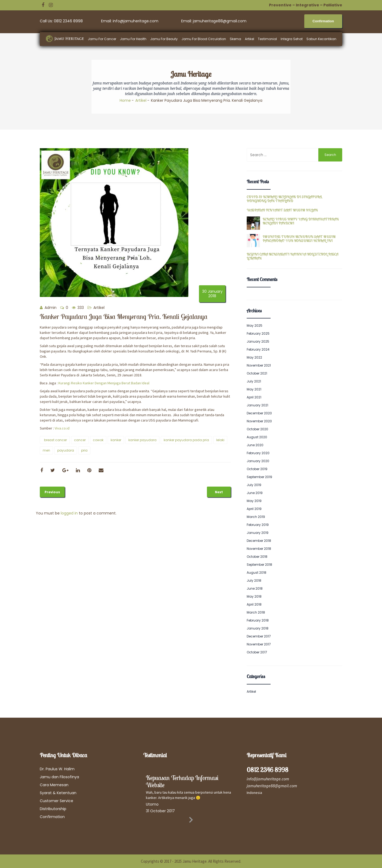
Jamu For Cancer (102, 39)
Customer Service (57, 801)
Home (125, 100)
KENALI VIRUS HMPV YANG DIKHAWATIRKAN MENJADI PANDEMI (301, 221)
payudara (66, 450)
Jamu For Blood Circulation (204, 39)
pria (84, 450)
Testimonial (267, 39)
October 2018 (257, 557)
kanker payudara (142, 440)
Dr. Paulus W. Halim (57, 769)
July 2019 (254, 485)
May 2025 (255, 325)
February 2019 (258, 525)
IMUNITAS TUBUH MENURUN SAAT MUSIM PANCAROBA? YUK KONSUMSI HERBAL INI (299, 239)
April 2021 (254, 397)
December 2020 (259, 413)
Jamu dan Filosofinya (59, 777)
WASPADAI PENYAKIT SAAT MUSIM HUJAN (282, 210)
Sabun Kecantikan (321, 39)
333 (78, 308)
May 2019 (254, 501)
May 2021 (254, 389)
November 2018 (259, 549)
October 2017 (257, 652)
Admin (48, 308)
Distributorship (53, 809)
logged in (69, 513)
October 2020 (257, 429)
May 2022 (254, 357)
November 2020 (259, 421)
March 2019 (256, 517)
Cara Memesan (54, 785)
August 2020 (257, 437)
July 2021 (254, 381)
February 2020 (258, 453)
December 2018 (259, 541)
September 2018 (259, 565)
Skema (235, 39)
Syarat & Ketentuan (58, 793)
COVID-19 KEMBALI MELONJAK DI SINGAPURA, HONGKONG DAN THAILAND (285, 199)
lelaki (220, 440)
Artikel (249, 39)
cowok (98, 440)
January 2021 (257, 405)
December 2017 (259, 636)
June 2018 (255, 588)
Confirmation (52, 817)
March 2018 (256, 612)
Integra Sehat (292, 39)
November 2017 (259, 644)
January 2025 (258, 341)
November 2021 (259, 365)
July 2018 (254, 580)
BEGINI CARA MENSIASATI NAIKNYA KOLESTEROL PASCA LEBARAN (292, 256)
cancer (80, 440)
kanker (116, 440)
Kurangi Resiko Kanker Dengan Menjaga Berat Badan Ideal (104, 383)
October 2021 (257, 373)
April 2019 (254, 509)
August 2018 (257, 573)
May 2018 (254, 596)
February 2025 (258, 333)
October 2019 (257, 469)
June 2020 (255, 445)
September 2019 (259, 477)
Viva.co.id (62, 428)
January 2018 (258, 628)
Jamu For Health (133, 39)
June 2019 (255, 493)
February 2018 (258, 620)
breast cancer (55, 440)
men (46, 450)
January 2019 (258, 533)
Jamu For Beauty (164, 39)
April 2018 (254, 604)
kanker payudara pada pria (186, 440)
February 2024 (258, 349)
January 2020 (258, 461)
